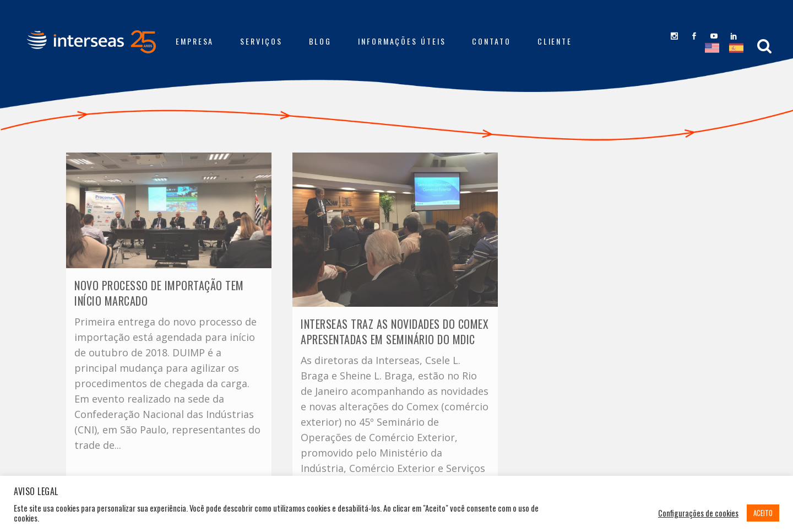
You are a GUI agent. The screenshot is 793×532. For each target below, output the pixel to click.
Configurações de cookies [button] (698, 513)
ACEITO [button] (763, 513)
